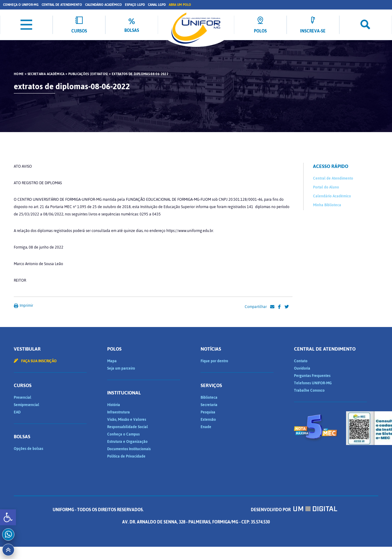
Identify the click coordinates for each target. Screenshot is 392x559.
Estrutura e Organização (127, 442)
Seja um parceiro (121, 368)
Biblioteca (209, 397)
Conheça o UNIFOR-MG (21, 5)
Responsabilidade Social (128, 427)
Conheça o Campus (123, 434)
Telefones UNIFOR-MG (313, 383)
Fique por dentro (214, 361)
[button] (8, 517)
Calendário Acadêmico (104, 5)
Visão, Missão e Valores (127, 420)
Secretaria (209, 405)
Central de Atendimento (62, 5)
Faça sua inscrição (35, 361)
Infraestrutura (119, 412)
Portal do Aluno (326, 187)
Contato (301, 361)
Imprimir (23, 306)
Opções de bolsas (28, 449)
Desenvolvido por (294, 510)
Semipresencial (26, 405)
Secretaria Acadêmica (46, 74)
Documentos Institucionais (129, 449)
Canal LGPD (157, 5)
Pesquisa (208, 412)
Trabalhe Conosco (309, 390)
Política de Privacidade (126, 456)
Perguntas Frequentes (312, 376)
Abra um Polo (180, 5)
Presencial (23, 397)
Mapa (112, 361)
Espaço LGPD (135, 5)
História (114, 405)
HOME (19, 74)
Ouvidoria (302, 368)
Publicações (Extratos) (88, 74)
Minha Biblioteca (327, 205)
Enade (206, 427)
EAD (17, 412)
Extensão (208, 420)
